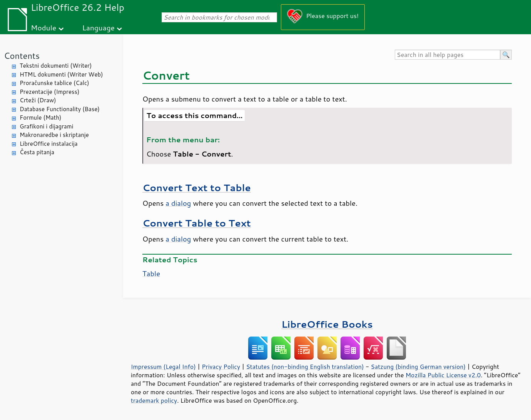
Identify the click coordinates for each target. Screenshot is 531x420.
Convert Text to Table (197, 187)
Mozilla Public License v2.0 (443, 375)
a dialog (178, 203)
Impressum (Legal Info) (163, 367)
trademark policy (154, 400)
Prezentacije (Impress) (49, 92)
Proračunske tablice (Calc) (54, 83)
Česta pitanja (37, 152)
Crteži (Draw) (38, 100)
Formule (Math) (40, 117)
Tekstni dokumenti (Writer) (56, 66)
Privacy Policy (221, 367)
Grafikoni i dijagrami (46, 126)
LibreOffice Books (327, 324)
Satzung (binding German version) (418, 367)
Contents (22, 56)
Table (151, 273)
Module (43, 27)
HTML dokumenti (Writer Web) (61, 74)
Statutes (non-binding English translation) (305, 367)
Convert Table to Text (197, 223)
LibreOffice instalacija (49, 144)
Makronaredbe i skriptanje (54, 135)
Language (99, 27)
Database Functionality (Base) (60, 109)
